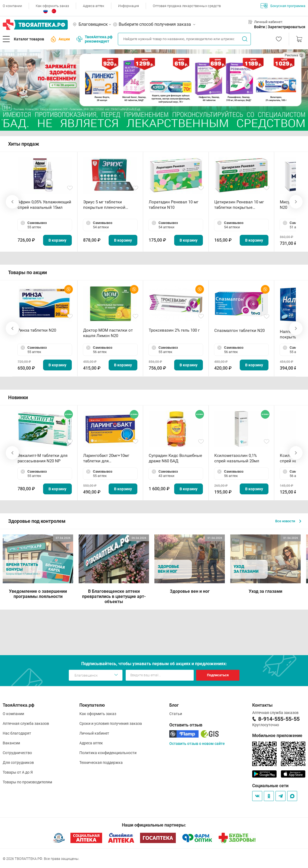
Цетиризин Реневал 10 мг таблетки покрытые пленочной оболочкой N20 (240, 205)
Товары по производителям (27, 782)
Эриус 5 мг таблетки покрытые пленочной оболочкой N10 (104, 205)
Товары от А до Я (18, 772)
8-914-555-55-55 (279, 719)
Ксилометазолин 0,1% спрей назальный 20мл (237, 458)
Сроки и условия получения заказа (111, 723)
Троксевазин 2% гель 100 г (174, 330)
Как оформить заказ (52, 6)
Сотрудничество (17, 753)
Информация (129, 6)
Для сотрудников (18, 763)
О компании (12, 6)
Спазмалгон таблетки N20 (239, 331)
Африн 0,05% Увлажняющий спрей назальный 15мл (44, 205)
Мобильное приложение (277, 736)
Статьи (176, 714)
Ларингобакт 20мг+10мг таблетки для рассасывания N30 (106, 458)
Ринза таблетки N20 (37, 330)
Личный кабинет (94, 733)
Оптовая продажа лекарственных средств (187, 6)
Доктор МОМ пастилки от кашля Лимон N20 (108, 333)
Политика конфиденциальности (108, 753)
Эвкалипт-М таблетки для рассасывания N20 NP (43, 458)
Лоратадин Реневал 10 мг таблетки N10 (174, 205)
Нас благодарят (17, 733)
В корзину (57, 240)
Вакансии (11, 743)
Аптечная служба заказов (26, 723)
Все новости (288, 521)
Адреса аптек (94, 6)
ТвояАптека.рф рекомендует (94, 39)
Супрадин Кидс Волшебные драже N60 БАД (175, 458)
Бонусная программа (283, 6)
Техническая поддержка (101, 763)
